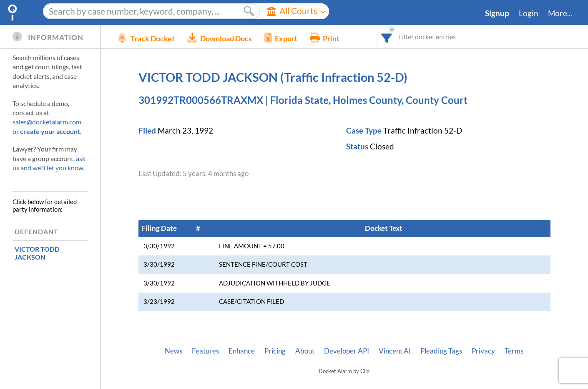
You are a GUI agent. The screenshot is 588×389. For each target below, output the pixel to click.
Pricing (275, 351)
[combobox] (387, 37)
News (173, 351)
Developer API (347, 351)
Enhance (242, 351)
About (305, 351)
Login (529, 13)
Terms (514, 351)
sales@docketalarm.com (47, 122)
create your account (50, 131)
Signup (497, 13)
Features (205, 351)
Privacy (483, 351)
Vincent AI (395, 351)
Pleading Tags (441, 351)
